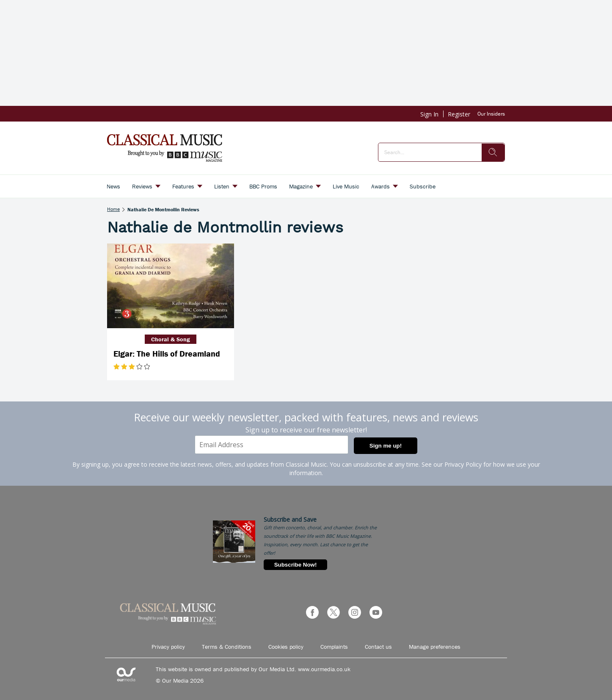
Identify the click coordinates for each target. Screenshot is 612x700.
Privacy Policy (463, 464)
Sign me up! (386, 446)
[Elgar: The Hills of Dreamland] (171, 286)
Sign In (429, 114)
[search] (493, 152)
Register (459, 114)
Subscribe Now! (296, 565)
